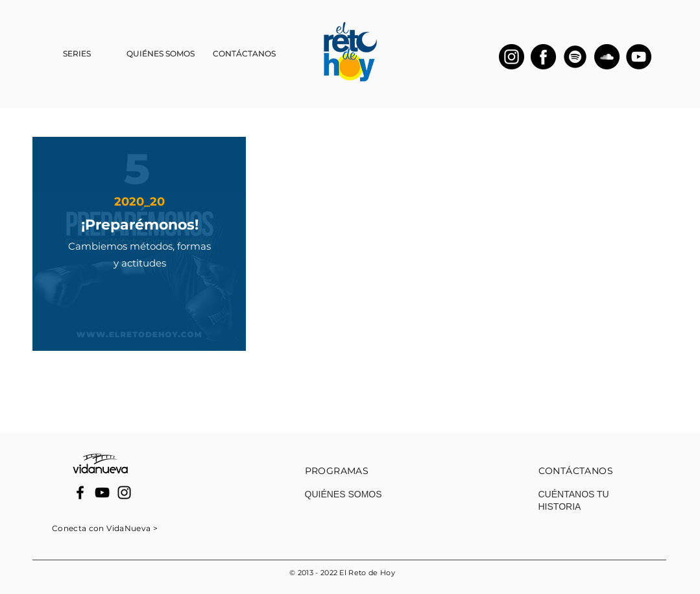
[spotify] (575, 57)
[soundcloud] (607, 57)
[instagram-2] (512, 57)
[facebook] (543, 57)
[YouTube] (639, 57)
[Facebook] (80, 493)
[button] (77, 54)
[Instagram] (124, 493)
